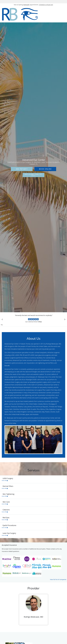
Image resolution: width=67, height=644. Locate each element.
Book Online (45, 169)
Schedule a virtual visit (46, 5)
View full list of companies (58, 579)
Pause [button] (2, 325)
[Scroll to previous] (3, 320)
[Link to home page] (28, 14)
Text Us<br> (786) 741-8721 (34, 175)
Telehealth (26, 5)
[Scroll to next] (64, 320)
